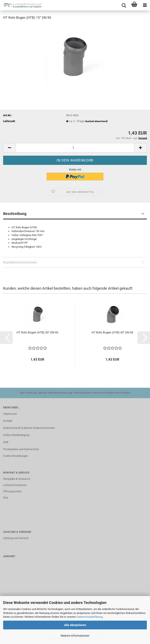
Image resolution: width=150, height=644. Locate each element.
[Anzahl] (75, 148)
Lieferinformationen (15, 485)
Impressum (10, 414)
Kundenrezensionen (20, 262)
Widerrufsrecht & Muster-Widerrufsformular (29, 428)
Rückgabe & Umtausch (17, 479)
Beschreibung (15, 214)
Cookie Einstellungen (16, 456)
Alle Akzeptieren (75, 625)
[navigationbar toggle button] (145, 5)
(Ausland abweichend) (96, 121)
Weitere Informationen (75, 636)
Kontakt (8, 421)
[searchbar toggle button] (124, 5)
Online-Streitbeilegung (16, 435)
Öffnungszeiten (12, 491)
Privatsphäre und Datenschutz (21, 449)
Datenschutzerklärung (90, 617)
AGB (6, 442)
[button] (9, 148)
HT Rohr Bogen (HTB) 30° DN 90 (37, 332)
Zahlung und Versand (16, 538)
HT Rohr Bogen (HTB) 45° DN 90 (112, 332)
